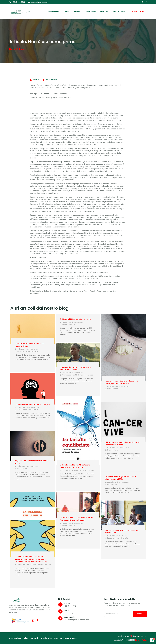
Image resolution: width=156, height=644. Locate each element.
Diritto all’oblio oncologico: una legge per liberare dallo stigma (123, 443)
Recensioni (88, 375)
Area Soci (104, 12)
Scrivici (67, 610)
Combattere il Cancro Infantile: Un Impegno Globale (29, 345)
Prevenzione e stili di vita (27, 351)
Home (12, 49)
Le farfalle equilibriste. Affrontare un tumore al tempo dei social (75, 466)
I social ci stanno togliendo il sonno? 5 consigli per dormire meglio (122, 382)
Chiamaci (68, 603)
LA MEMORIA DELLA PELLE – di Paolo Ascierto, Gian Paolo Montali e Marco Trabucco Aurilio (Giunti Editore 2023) (31, 559)
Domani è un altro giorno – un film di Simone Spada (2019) (121, 478)
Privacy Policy (141, 640)
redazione (21, 349)
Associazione (54, 12)
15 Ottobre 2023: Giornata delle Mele (75, 319)
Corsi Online (91, 12)
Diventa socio (119, 12)
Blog (67, 12)
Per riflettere (113, 389)
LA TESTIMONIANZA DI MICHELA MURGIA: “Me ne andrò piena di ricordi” (76, 519)
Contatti (77, 12)
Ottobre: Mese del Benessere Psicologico (32, 404)
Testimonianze (68, 324)
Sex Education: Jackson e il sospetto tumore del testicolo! (76, 368)
